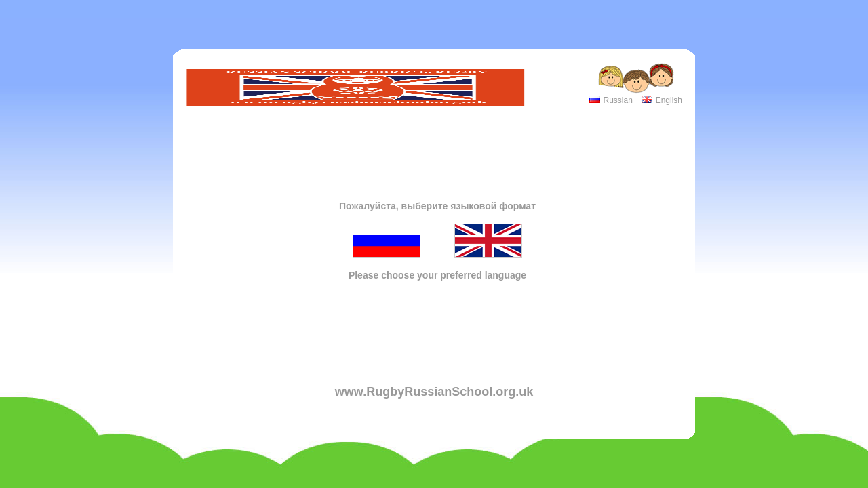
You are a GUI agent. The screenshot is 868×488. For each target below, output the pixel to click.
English (669, 100)
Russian (617, 100)
